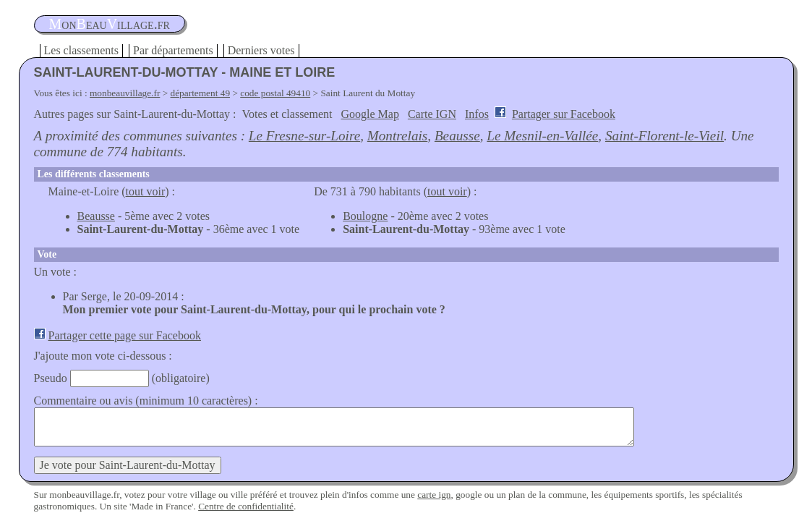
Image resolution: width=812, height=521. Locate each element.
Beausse (457, 136)
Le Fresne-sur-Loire (304, 136)
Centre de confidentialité (246, 506)
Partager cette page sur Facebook (125, 335)
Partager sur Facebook (564, 114)
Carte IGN (432, 114)
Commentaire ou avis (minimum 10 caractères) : (146, 401)
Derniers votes (261, 50)
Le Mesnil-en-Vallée (542, 136)
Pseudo (51, 378)
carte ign (434, 495)
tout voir (146, 191)
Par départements (173, 50)
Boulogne (365, 216)
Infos (477, 114)
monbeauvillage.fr (125, 93)
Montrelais (398, 136)
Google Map (369, 114)
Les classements (82, 50)
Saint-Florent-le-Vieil (664, 136)
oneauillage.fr (110, 24)
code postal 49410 (275, 93)
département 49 (201, 93)
